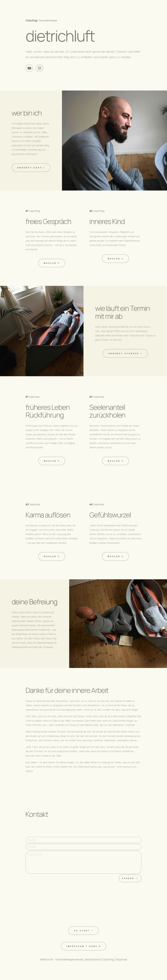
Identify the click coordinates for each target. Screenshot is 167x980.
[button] (29, 68)
